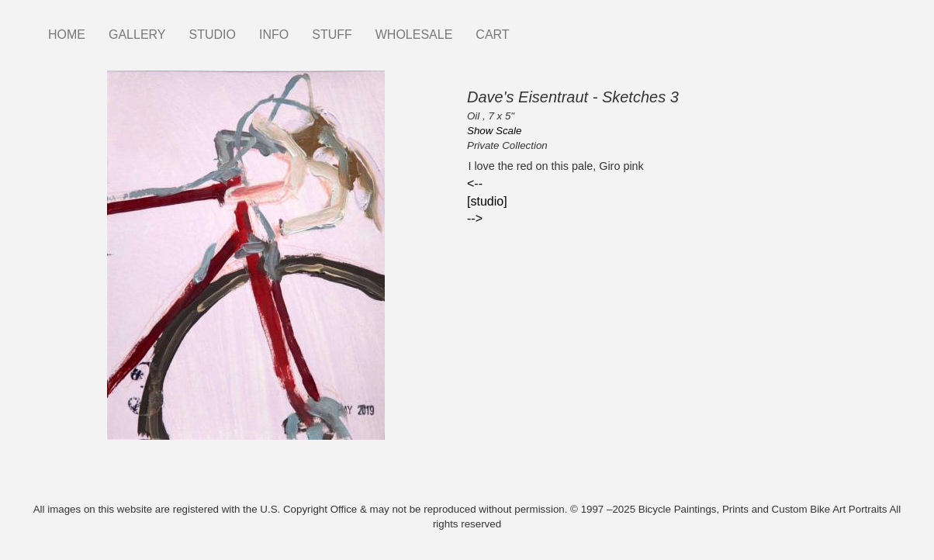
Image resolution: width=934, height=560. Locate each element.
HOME (67, 35)
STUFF (332, 35)
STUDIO (213, 35)
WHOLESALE (414, 35)
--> (475, 218)
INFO (274, 35)
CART (492, 35)
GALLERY (137, 35)
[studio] (487, 201)
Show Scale (494, 131)
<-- (475, 183)
